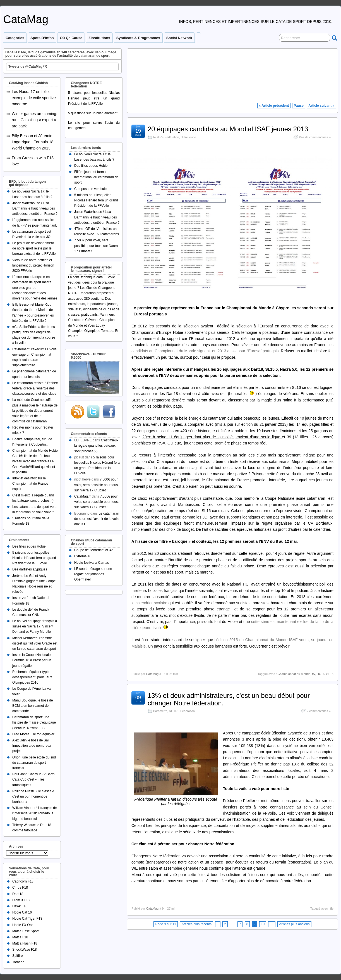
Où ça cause (71, 38)
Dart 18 (18, 894)
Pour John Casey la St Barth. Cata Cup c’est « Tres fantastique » (34, 779)
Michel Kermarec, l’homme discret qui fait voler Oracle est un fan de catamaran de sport (35, 643)
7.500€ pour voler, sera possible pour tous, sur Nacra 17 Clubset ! (96, 246)
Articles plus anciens (294, 924)
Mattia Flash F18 (25, 943)
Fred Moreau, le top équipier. (34, 734)
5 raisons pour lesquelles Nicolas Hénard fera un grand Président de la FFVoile (34, 558)
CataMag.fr (82, 496)
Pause (299, 106)
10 (263, 924)
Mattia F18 (20, 937)
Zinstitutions (99, 38)
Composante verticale (90, 189)
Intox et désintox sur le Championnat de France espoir (30, 484)
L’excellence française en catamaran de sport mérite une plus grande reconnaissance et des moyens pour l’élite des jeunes (35, 288)
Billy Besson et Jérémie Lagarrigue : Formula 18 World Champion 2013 (33, 142)
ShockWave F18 (25, 950)
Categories (15, 38)
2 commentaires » (319, 711)
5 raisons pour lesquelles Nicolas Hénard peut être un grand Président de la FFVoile (94, 98)
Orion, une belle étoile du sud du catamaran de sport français (34, 763)
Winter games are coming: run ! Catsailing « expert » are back (34, 120)
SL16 (330, 674)
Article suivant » (321, 106)
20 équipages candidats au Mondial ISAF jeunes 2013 (228, 129)
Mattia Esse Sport (26, 931)
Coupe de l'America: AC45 (94, 550)
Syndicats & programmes (138, 38)
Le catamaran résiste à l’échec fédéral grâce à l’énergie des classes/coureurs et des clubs (35, 388)
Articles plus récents (197, 924)
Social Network (179, 38)
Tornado (18, 962)
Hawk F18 (20, 906)
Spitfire (17, 956)
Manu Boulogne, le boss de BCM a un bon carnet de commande (33, 706)
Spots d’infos (42, 38)
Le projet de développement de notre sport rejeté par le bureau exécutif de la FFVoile (34, 248)
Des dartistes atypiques (30, 569)
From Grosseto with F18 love (33, 161)
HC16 (321, 674)
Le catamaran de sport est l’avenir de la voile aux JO (97, 519)
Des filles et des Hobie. (29, 546)
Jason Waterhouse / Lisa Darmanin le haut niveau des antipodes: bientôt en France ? (35, 208)
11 (272, 924)
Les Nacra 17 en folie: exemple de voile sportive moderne (34, 98)
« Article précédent (274, 106)
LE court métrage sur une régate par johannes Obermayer (93, 574)
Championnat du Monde (294, 674)
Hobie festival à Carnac (92, 563)
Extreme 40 (83, 556)
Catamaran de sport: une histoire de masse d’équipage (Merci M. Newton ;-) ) (34, 722)
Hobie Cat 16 (22, 912)
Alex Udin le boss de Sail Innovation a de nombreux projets (32, 746)
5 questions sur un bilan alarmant (93, 113)
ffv (314, 674)
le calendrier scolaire (149, 603)
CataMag (26, 19)
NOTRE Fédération (166, 137)
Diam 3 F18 (21, 900)
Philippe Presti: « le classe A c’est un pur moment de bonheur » (33, 796)
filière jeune (188, 137)
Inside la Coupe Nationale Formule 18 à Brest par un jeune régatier (32, 660)
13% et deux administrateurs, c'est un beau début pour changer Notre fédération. (229, 699)
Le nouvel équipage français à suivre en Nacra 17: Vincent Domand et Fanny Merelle (35, 626)
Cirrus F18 (20, 888)
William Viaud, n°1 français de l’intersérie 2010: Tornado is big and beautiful (34, 813)
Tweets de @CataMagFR (28, 66)
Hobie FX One (23, 925)
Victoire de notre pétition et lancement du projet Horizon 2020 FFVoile (33, 265)
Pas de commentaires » (315, 137)
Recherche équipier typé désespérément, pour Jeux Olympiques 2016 (32, 677)
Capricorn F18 (23, 881)
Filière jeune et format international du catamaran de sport (96, 177)
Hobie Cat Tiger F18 (27, 919)
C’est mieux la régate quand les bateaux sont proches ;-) (96, 446)
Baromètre (160, 711)
